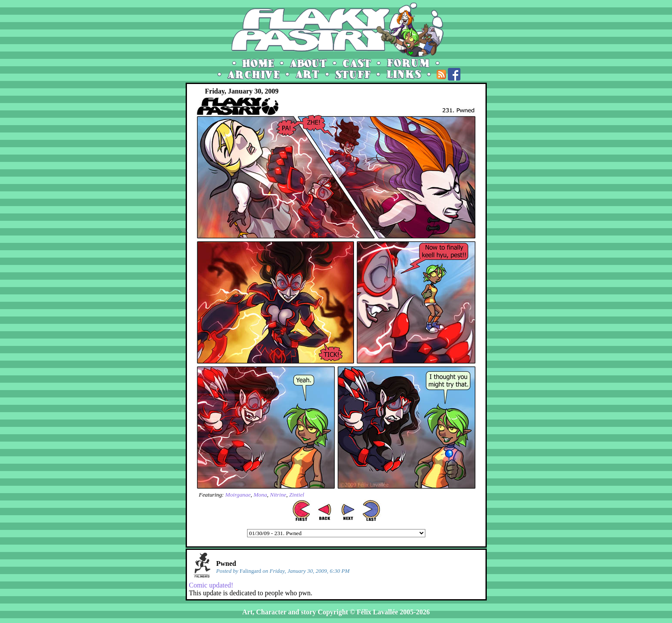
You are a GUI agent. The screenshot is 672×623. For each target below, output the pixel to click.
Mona (260, 495)
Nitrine (278, 495)
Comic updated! (211, 585)
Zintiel (297, 495)
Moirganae (238, 495)
